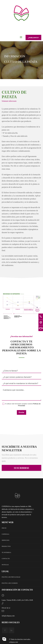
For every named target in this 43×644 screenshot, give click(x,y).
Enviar (21, 412)
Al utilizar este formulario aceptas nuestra (21, 405)
